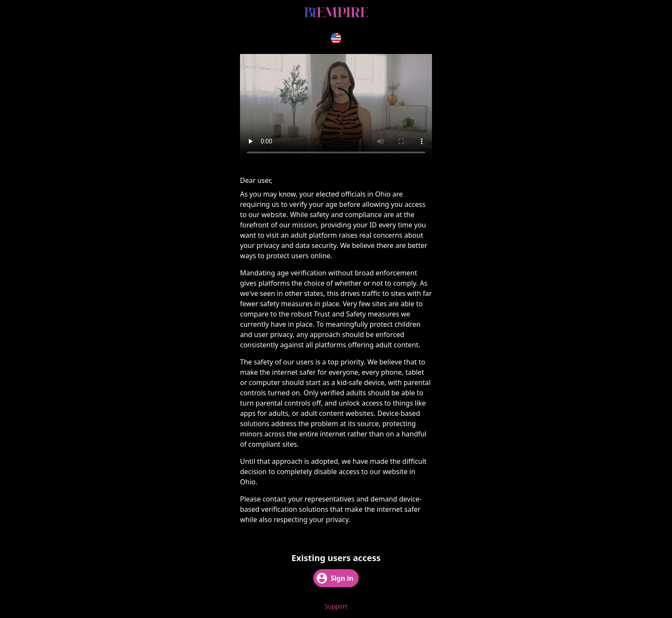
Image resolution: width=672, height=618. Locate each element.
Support (336, 606)
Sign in (335, 578)
